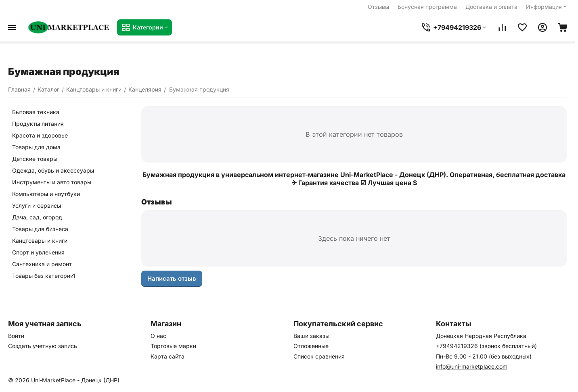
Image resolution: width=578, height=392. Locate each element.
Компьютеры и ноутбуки (46, 194)
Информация (547, 7)
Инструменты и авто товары (52, 182)
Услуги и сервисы (37, 205)
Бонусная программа (427, 7)
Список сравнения (319, 356)
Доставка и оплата (491, 7)
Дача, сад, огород (37, 217)
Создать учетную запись (43, 346)
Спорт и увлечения (38, 252)
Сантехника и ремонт (42, 264)
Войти (16, 336)
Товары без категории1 (44, 276)
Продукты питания (38, 124)
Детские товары (35, 159)
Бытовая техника (36, 112)
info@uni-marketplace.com (472, 366)
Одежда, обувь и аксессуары (53, 170)
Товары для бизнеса (40, 229)
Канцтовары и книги (40, 241)
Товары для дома (36, 147)
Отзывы (378, 7)
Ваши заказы (311, 336)
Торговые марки (173, 346)
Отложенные (311, 346)
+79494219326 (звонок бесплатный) (486, 346)
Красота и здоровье (40, 135)
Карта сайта (168, 356)
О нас (158, 336)
